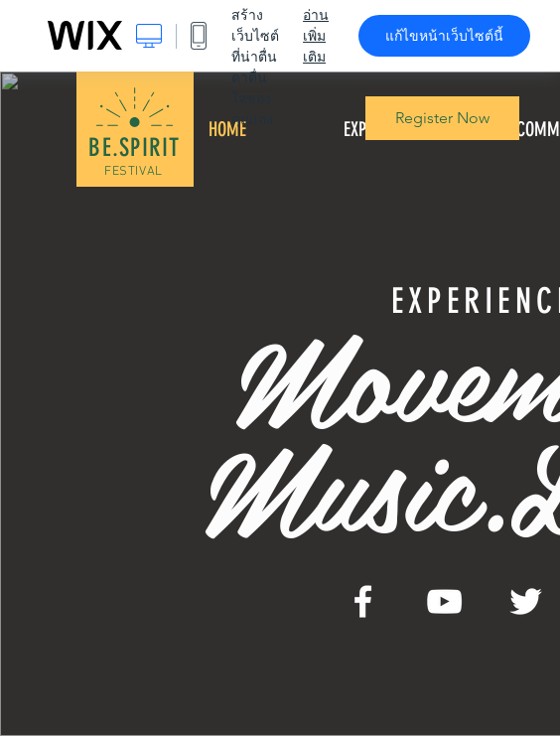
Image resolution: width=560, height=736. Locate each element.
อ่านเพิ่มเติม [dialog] (316, 36)
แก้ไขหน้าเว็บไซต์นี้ (444, 36)
